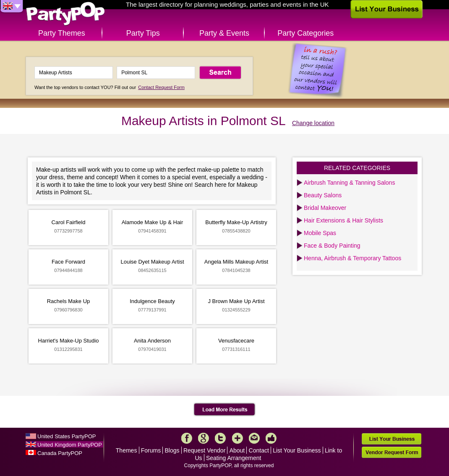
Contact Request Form (161, 87)
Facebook (187, 438)
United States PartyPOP (67, 436)
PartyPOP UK (65, 14)
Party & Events (224, 33)
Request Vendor (204, 450)
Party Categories (305, 33)
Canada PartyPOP (60, 453)
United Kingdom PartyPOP (70, 445)
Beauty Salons (323, 195)
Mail (254, 438)
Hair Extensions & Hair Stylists (343, 220)
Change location (313, 123)
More (238, 438)
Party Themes (62, 33)
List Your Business (297, 450)
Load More (225, 410)
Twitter (220, 438)
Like (271, 438)
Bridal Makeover (325, 208)
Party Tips (143, 33)
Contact (259, 450)
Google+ (204, 438)
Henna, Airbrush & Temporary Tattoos (352, 258)
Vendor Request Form (392, 452)
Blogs (172, 450)
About (237, 450)
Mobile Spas (320, 233)
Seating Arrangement (234, 458)
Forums (151, 450)
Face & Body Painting (332, 246)
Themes (127, 450)
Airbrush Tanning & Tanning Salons (349, 183)
